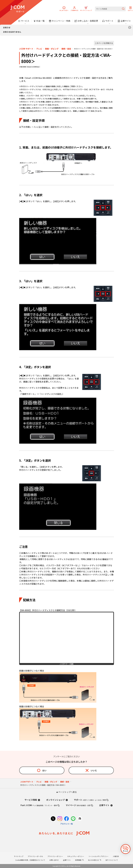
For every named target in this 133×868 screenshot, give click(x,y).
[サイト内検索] (110, 9)
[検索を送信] (123, 9)
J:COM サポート (26, 49)
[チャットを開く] (126, 849)
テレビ (39, 49)
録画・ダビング (52, 49)
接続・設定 (66, 49)
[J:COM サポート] (17, 9)
